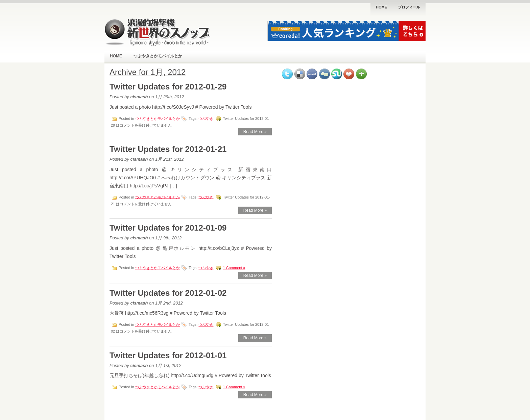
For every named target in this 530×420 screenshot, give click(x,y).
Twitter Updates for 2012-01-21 (168, 149)
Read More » (255, 132)
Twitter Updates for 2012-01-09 (168, 228)
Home (381, 7)
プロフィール (409, 7)
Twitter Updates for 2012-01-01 (168, 355)
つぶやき (206, 118)
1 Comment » (234, 267)
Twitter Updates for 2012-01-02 (168, 293)
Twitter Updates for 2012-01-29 (168, 87)
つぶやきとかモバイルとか (158, 56)
